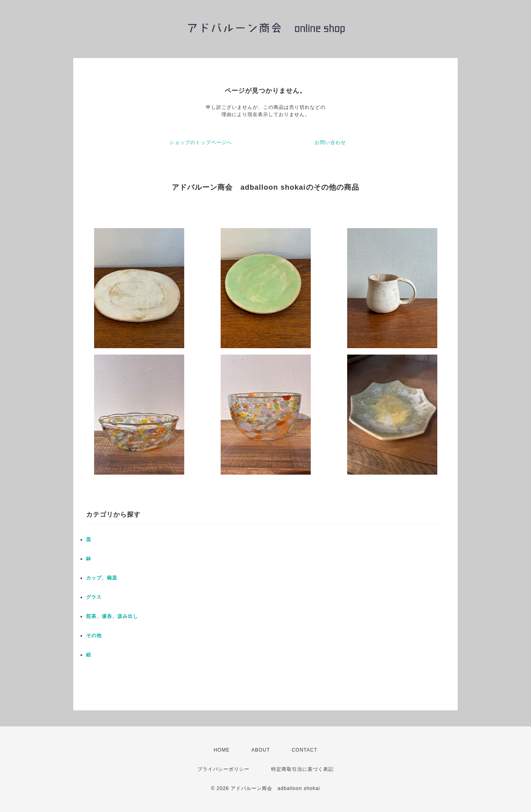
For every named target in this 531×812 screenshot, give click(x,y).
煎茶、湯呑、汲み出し (112, 616)
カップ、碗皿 (102, 578)
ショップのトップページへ (201, 142)
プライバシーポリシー (223, 769)
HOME (221, 750)
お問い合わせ (330, 142)
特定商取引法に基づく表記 (302, 769)
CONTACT (304, 750)
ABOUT (261, 750)
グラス (94, 597)
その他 (94, 636)
